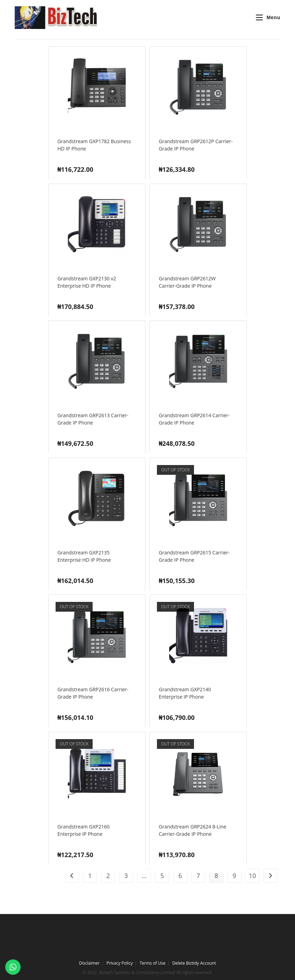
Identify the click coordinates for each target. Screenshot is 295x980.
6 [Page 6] (180, 876)
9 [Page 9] (234, 876)
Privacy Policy (120, 963)
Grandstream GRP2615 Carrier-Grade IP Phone (194, 556)
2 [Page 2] (108, 876)
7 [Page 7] (198, 876)
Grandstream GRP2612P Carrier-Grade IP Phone (196, 145)
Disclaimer (89, 963)
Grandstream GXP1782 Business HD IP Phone (94, 145)
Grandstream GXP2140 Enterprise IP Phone (185, 693)
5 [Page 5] (162, 876)
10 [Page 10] (253, 876)
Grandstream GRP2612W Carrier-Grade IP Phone (187, 282)
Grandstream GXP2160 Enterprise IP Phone (83, 830)
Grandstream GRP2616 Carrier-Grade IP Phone (93, 693)
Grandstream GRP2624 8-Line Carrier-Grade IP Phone (192, 830)
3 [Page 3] (126, 876)
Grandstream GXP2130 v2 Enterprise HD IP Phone (87, 282)
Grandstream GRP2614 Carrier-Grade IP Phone (194, 419)
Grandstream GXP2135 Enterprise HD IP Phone (84, 556)
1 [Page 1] (90, 876)
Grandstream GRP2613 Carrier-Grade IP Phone (93, 419)
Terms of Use (152, 963)
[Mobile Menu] (265, 17)
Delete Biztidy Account (194, 963)
